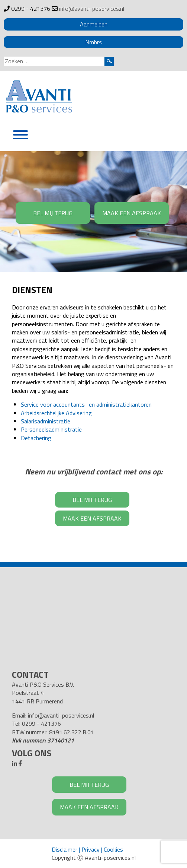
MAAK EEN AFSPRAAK (132, 213)
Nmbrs (94, 42)
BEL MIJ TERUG (53, 213)
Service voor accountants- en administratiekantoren (86, 404)
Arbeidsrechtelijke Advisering (56, 413)
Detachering (36, 438)
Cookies (113, 849)
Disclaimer (65, 849)
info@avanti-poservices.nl (92, 9)
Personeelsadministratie (51, 429)
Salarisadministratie (46, 421)
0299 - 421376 (31, 9)
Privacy (91, 849)
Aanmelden (94, 24)
